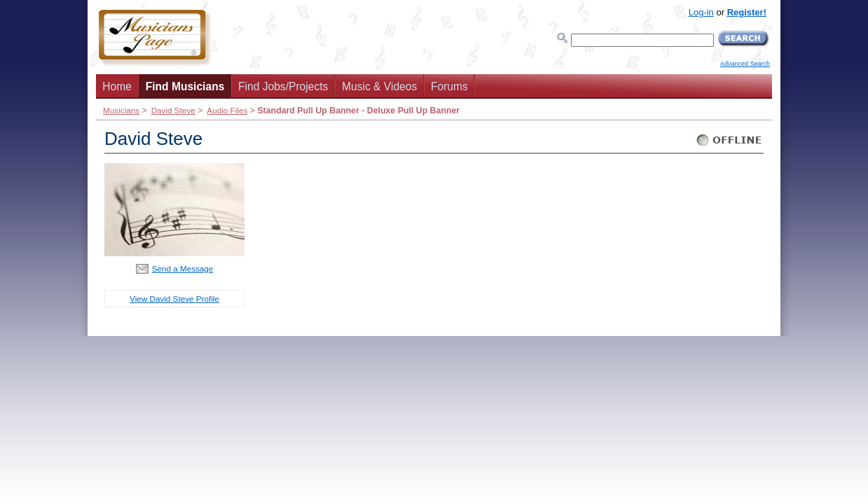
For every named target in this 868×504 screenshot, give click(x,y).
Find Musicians (185, 86)
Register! (747, 12)
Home (117, 86)
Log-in (701, 12)
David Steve (173, 110)
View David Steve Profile (174, 299)
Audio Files (227, 110)
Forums (449, 86)
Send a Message (183, 268)
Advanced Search (745, 64)
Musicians (121, 110)
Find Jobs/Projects (283, 86)
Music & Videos (379, 86)
